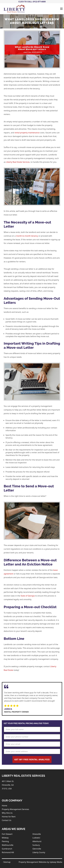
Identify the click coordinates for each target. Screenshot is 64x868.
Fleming (5, 841)
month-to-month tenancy (27, 236)
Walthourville (8, 845)
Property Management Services (15, 809)
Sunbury (36, 845)
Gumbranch (7, 849)
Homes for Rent (9, 817)
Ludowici (36, 838)
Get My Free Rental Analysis (32, 759)
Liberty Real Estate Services (18, 162)
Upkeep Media (56, 862)
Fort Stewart (7, 834)
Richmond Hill (8, 852)
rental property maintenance (27, 133)
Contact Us (7, 820)
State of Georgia (28, 596)
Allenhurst (37, 841)
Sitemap (7, 862)
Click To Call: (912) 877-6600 (32, 2)
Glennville (37, 849)
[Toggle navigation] (61, 9)
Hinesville (37, 834)
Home (5, 806)
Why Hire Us (7, 813)
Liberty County (39, 852)
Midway (5, 838)
